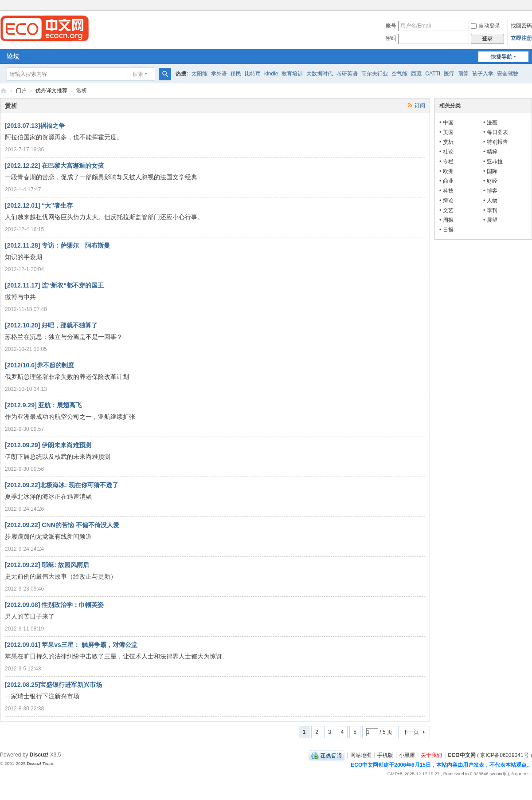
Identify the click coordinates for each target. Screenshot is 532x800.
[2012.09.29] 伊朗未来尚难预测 (48, 445)
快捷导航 (501, 57)
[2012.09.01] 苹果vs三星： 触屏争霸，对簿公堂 (71, 645)
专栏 (448, 162)
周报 (448, 220)
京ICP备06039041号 (504, 755)
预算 (463, 74)
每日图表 (497, 132)
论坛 (13, 56)
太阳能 (199, 74)
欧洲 (448, 171)
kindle (271, 74)
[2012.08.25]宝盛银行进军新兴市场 (53, 685)
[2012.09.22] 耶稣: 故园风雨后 (47, 565)
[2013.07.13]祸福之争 (35, 126)
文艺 (448, 210)
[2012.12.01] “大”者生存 (39, 205)
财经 (492, 181)
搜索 (138, 74)
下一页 (411, 732)
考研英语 (347, 74)
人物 (492, 201)
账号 (391, 26)
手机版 (385, 755)
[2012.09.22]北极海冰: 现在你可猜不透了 (62, 485)
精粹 (492, 152)
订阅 (420, 106)
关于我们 (431, 755)
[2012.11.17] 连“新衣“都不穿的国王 (54, 285)
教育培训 (292, 74)
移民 (236, 74)
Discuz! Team (40, 763)
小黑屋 (407, 755)
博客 (492, 191)
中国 (448, 122)
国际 (492, 171)
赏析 (448, 142)
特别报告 (497, 142)
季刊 (492, 210)
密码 (391, 38)
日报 (448, 230)
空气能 (399, 74)
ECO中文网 (4, 91)
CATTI (433, 74)
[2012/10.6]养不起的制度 (39, 365)
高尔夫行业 (375, 74)
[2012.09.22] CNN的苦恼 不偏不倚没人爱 (62, 525)
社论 (448, 152)
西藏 (416, 74)
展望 (492, 220)
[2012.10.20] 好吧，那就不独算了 (51, 325)
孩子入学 (483, 74)
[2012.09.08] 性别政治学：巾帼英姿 (54, 605)
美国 (448, 132)
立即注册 (521, 38)
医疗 (449, 74)
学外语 (219, 74)
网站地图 (361, 755)
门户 (21, 91)
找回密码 (521, 26)
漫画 (492, 122)
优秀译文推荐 (51, 91)
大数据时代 (320, 74)
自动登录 (485, 26)
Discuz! (39, 755)
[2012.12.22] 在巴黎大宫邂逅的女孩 (54, 166)
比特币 (253, 74)
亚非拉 (495, 162)
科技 (448, 191)
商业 (448, 181)
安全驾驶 (508, 74)
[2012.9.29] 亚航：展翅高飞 (43, 405)
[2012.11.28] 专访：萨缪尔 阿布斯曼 (57, 245)
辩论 (448, 201)
